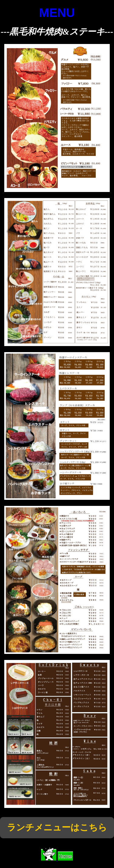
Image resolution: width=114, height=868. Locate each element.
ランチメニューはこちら (57, 827)
